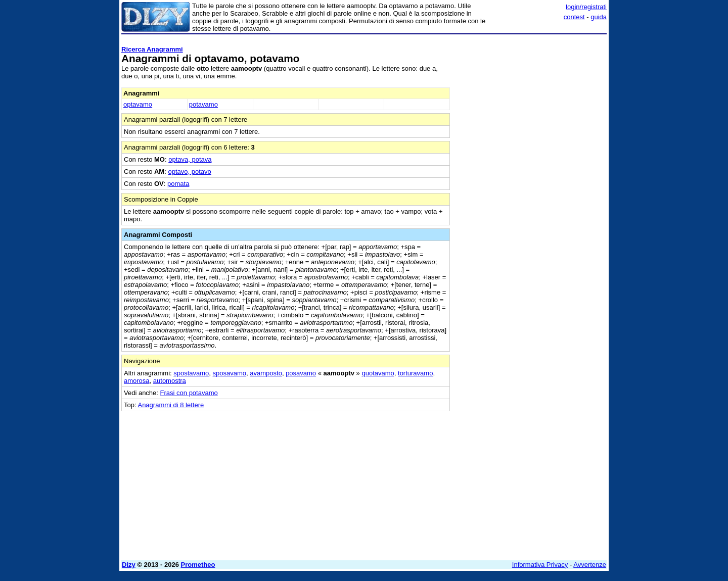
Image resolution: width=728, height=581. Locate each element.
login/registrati (586, 7)
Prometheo (198, 565)
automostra (170, 381)
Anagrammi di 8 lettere (171, 405)
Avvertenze (590, 565)
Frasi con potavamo (189, 393)
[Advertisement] (531, 189)
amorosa (137, 381)
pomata (178, 184)
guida (599, 17)
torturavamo (415, 373)
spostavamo (191, 373)
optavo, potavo (189, 172)
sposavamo (230, 373)
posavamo (301, 373)
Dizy (129, 565)
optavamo (138, 104)
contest (574, 17)
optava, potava (190, 159)
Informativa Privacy (540, 565)
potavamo (203, 104)
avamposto (266, 373)
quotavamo (378, 373)
